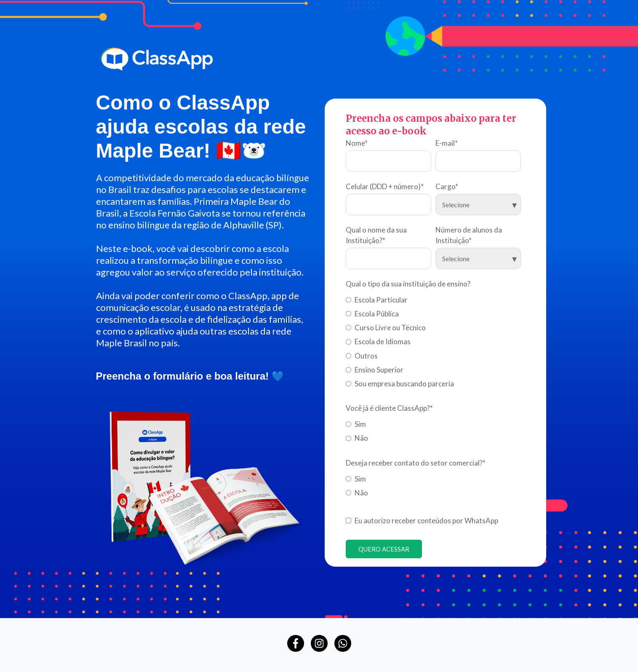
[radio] (433, 298)
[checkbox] (433, 340)
